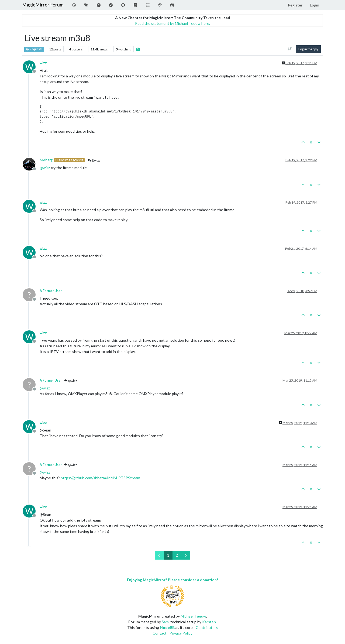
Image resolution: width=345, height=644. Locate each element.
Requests (34, 49)
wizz (43, 63)
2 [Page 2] (177, 555)
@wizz (94, 160)
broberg (46, 160)
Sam (165, 622)
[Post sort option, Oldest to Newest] (290, 49)
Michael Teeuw (193, 616)
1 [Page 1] (168, 555)
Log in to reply (308, 49)
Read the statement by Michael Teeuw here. (172, 23)
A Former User (51, 291)
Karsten (209, 622)
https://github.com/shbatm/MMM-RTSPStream (100, 478)
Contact (160, 633)
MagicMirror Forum (43, 5)
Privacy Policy (181, 633)
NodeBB (167, 627)
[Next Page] (186, 555)
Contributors (207, 627)
